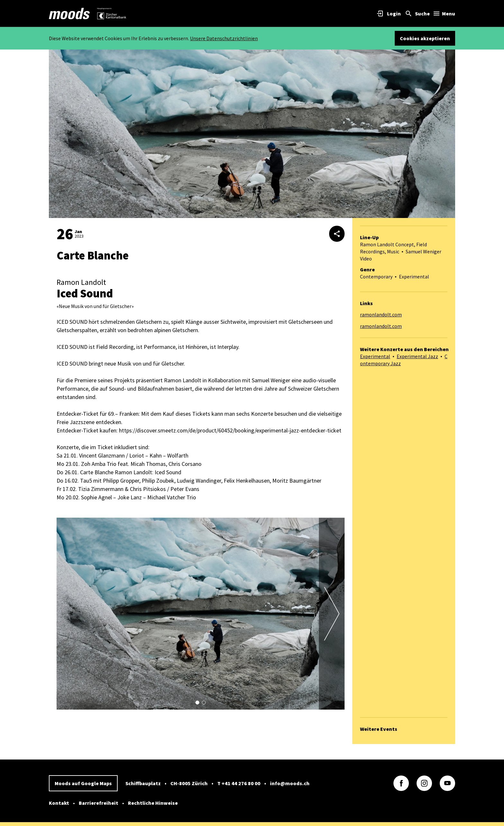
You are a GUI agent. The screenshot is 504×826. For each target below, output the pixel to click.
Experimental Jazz (417, 356)
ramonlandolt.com (381, 314)
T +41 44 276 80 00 (239, 783)
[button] (197, 703)
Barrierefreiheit (99, 803)
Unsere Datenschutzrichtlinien (224, 38)
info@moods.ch (290, 783)
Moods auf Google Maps (83, 783)
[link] (69, 14)
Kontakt (59, 803)
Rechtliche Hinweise (153, 803)
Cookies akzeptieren (425, 38)
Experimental (375, 356)
